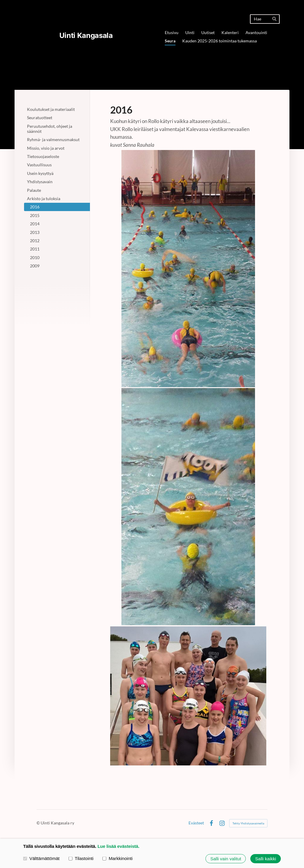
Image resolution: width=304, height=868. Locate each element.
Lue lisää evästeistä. (118, 846)
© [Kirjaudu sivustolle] (39, 823)
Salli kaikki (266, 859)
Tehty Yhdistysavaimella (248, 823)
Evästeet (196, 823)
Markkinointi (118, 858)
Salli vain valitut (226, 859)
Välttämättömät (41, 858)
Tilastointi (81, 858)
